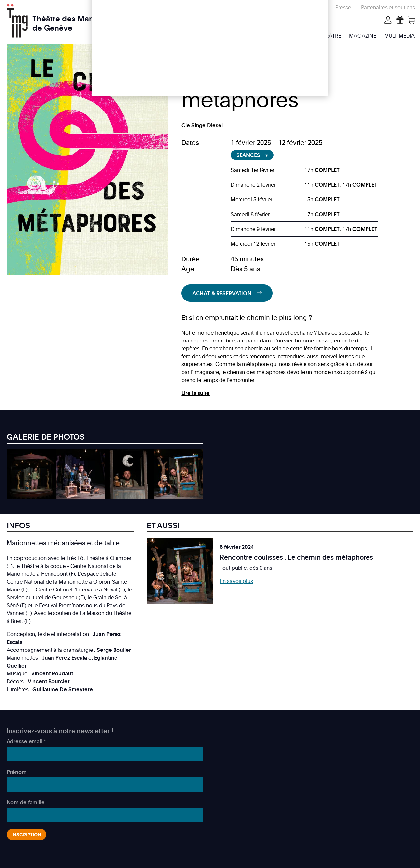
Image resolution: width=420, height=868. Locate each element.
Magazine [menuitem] (363, 36)
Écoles (283, 7)
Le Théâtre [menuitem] (327, 36)
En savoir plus (236, 581)
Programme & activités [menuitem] (213, 36)
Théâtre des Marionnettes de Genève (79, 19)
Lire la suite (196, 393)
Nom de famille (26, 802)
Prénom (17, 772)
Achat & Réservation (222, 293)
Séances (248, 155)
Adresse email (26, 741)
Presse (343, 7)
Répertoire (313, 7)
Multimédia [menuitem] (399, 36)
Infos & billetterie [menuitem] (279, 36)
